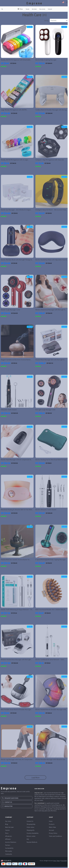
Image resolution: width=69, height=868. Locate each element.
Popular (28, 9)
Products (52, 828)
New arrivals (42, 9)
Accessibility (64, 864)
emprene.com (39, 796)
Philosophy (9, 855)
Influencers (9, 840)
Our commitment (40, 807)
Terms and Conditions (55, 840)
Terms (55, 864)
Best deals (34, 9)
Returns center (31, 840)
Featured (50, 9)
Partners (8, 849)
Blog (7, 828)
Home (51, 825)
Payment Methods (32, 846)
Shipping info (31, 834)
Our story (8, 825)
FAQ (28, 843)
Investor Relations (11, 846)
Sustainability (9, 852)
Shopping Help (31, 828)
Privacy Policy (53, 837)
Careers (8, 834)
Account (51, 834)
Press (7, 837)
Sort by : (47, 24)
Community (9, 858)
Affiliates (8, 843)
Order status (31, 831)
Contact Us (30, 825)
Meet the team (9, 831)
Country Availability (33, 837)
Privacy (58, 864)
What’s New (52, 831)
